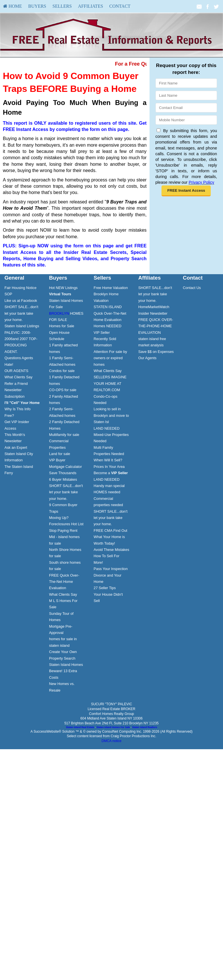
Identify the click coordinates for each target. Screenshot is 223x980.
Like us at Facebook (21, 301)
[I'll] (22, 403)
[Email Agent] (199, 6)
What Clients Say (19, 377)
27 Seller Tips (105, 588)
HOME (13, 6)
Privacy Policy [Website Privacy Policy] (201, 182)
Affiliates (91, 6)
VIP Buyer (57, 460)
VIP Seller (102, 333)
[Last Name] (186, 95)
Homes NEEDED (108, 326)
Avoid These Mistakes (111, 550)
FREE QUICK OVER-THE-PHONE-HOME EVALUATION (156, 326)
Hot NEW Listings (63, 288)
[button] (186, 191)
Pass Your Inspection (111, 569)
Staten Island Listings (22, 326)
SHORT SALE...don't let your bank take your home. (22, 313)
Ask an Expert (16, 447)
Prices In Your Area (109, 467)
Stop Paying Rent (63, 531)
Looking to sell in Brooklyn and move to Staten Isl (111, 415)
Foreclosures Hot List (66, 524)
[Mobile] (186, 120)
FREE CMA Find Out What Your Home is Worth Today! (111, 537)
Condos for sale (62, 371)
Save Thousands (63, 473)
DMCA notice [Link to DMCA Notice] (111, 741)
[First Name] (186, 83)
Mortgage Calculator (65, 467)
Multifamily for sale (64, 435)
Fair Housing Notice (21, 288)
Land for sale (60, 454)
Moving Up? (59, 518)
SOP (8, 294)
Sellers (62, 6)
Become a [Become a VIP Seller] (111, 473)
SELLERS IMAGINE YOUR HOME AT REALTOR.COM (110, 383)
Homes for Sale (62, 326)
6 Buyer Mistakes (63, 479)
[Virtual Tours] (60, 294)
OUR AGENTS (17, 371)
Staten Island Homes (66, 665)
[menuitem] (13, 6)
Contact (120, 6)
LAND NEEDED (107, 428)
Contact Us (192, 288)
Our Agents (147, 358)
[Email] (186, 108)
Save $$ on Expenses (156, 352)
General (15, 278)
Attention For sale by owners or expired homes (110, 358)
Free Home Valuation (111, 288)
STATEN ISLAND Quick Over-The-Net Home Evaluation (110, 313)
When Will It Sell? (108, 460)
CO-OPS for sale (63, 390)
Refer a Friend (16, 384)
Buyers (37, 6)
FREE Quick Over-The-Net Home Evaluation (64, 582)
